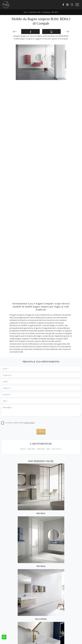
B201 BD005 (41, 619)
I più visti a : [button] (57, 449)
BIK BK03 (41, 566)
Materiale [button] (41, 449)
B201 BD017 (55, 12)
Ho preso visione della (20, 423)
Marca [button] (23, 449)
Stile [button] (48, 449)
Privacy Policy (29, 423)
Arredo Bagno (46, 12)
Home (25, 12)
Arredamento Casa (35, 12)
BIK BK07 (41, 513)
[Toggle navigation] (77, 5)
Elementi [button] (31, 449)
